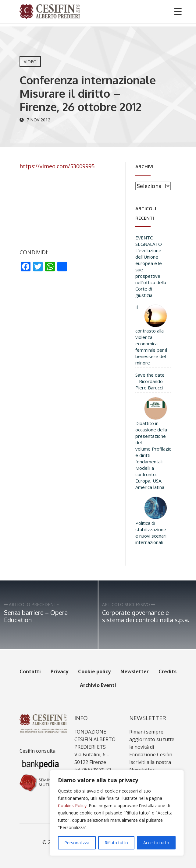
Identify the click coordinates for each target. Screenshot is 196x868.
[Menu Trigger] (178, 11)
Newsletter (135, 671)
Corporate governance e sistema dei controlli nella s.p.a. (146, 616)
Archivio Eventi (98, 685)
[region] (117, 813)
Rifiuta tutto (116, 843)
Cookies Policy (72, 805)
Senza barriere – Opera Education (36, 616)
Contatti (30, 671)
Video (30, 62)
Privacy (59, 671)
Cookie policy (94, 671)
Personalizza (77, 843)
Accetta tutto (156, 843)
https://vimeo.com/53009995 (57, 166)
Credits (167, 671)
